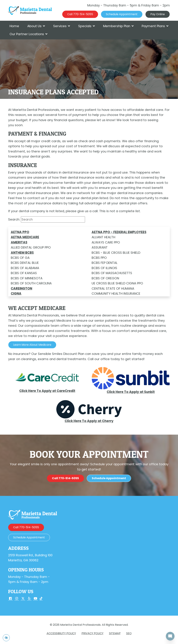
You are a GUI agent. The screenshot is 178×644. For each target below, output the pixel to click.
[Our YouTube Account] (35, 599)
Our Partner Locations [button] (29, 34)
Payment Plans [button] (155, 26)
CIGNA (16, 294)
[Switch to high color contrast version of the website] (6, 638)
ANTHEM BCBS (22, 253)
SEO (129, 633)
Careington (21, 288)
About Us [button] (36, 26)
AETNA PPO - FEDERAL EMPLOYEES (119, 232)
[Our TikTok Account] (41, 599)
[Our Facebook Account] (10, 599)
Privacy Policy (92, 633)
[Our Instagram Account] (17, 599)
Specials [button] (87, 26)
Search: (14, 219)
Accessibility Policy (61, 633)
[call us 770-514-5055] (80, 14)
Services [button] (62, 26)
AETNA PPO (20, 232)
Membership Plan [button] (118, 26)
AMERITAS (19, 242)
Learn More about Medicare (32, 345)
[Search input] (53, 219)
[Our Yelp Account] (29, 599)
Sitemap (115, 633)
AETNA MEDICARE (25, 237)
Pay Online (158, 14)
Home (14, 26)
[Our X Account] (23, 599)
